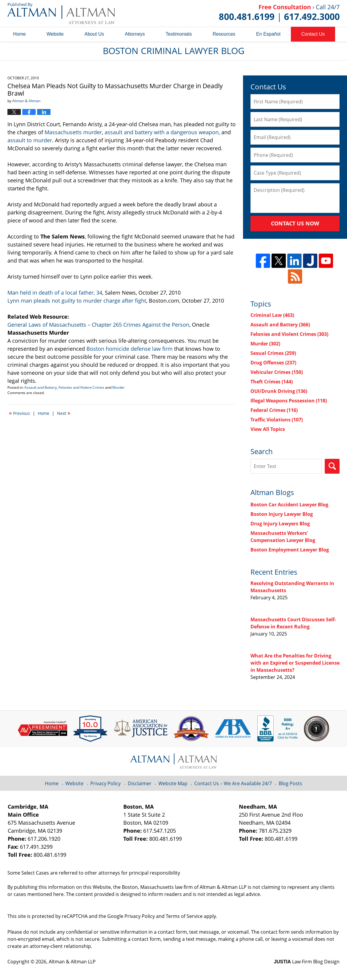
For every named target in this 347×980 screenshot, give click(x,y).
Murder (119, 387)
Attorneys (135, 34)
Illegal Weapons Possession (289, 401)
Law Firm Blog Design (307, 962)
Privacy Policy (105, 783)
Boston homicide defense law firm (130, 349)
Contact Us (313, 34)
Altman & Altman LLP (72, 962)
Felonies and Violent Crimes (81, 387)
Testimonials (179, 34)
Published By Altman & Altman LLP (279, 13)
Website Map (173, 783)
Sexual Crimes (273, 353)
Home (19, 34)
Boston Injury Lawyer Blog (282, 514)
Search (332, 466)
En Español (268, 34)
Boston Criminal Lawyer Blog (61, 13)
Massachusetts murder (73, 132)
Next (64, 413)
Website (55, 34)
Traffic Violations (277, 420)
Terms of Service (184, 916)
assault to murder (30, 140)
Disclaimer (140, 783)
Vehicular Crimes (277, 372)
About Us (94, 34)
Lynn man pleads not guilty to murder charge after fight (77, 301)
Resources (224, 34)
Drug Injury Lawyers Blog (280, 524)
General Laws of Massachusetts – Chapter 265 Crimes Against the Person (98, 325)
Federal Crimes (274, 410)
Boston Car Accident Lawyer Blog (289, 505)
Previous (19, 413)
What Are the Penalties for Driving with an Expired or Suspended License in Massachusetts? (295, 663)
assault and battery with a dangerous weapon (162, 132)
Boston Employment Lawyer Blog (290, 550)
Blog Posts (290, 783)
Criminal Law (272, 315)
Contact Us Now (295, 223)
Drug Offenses (273, 363)
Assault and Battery (41, 387)
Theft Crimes (272, 382)
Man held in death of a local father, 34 (55, 293)
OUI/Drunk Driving (279, 391)
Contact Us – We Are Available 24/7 (233, 783)
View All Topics (268, 429)
